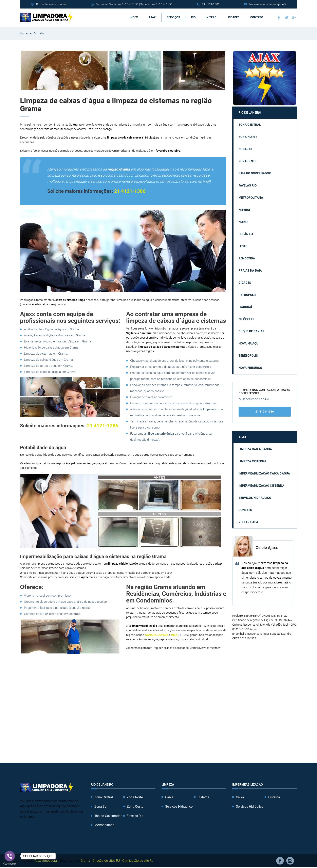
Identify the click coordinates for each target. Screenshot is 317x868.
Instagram (290, 861)
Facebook (279, 18)
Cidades (234, 17)
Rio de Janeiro (250, 113)
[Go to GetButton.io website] (10, 864)
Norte (243, 222)
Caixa (169, 797)
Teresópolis (248, 356)
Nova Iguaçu (248, 343)
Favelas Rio (248, 186)
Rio (193, 17)
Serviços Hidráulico (255, 498)
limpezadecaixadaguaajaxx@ (267, 4)
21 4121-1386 (211, 4)
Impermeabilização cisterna (261, 485)
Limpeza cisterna (252, 461)
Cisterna (203, 797)
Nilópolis (246, 319)
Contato (257, 17)
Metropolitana (251, 198)
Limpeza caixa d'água (255, 449)
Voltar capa (248, 522)
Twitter (286, 18)
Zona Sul (246, 149)
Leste (243, 246)
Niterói (212, 17)
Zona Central (250, 125)
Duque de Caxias (251, 331)
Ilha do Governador (255, 173)
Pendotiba (247, 258)
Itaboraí (245, 307)
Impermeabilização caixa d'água (264, 473)
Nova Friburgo (250, 368)
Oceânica (246, 234)
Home (24, 33)
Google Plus (294, 18)
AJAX (152, 17)
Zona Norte (248, 137)
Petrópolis (247, 295)
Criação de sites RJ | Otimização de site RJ (123, 860)
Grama (85, 860)
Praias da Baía (250, 271)
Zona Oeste (247, 161)
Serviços (173, 17)
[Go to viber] (10, 856)
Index (134, 17)
